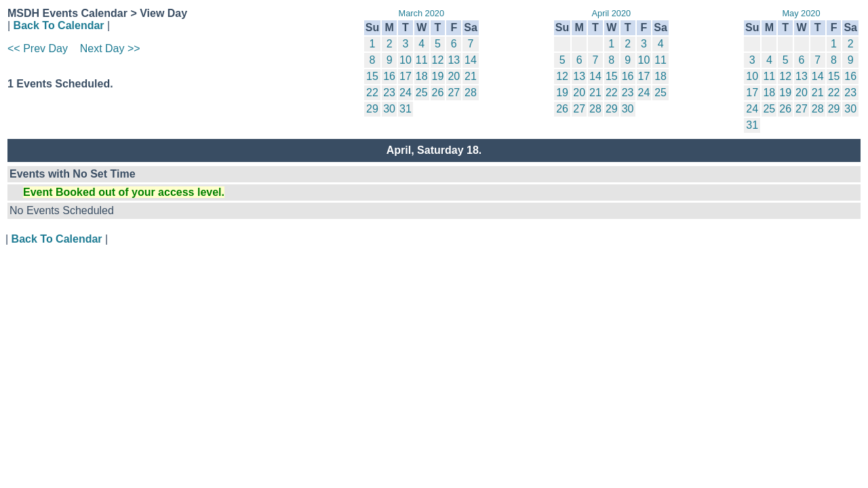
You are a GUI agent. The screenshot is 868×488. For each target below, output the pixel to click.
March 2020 (421, 13)
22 (372, 93)
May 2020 (801, 13)
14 (471, 60)
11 (422, 60)
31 (406, 109)
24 (406, 93)
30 (389, 109)
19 (438, 76)
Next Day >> (110, 48)
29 (372, 109)
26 (438, 93)
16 (389, 76)
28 (471, 93)
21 (471, 76)
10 (406, 60)
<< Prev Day (38, 48)
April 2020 (612, 13)
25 (422, 93)
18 (422, 76)
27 (454, 93)
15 (372, 76)
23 (389, 93)
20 (454, 76)
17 (406, 76)
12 (438, 60)
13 (454, 60)
